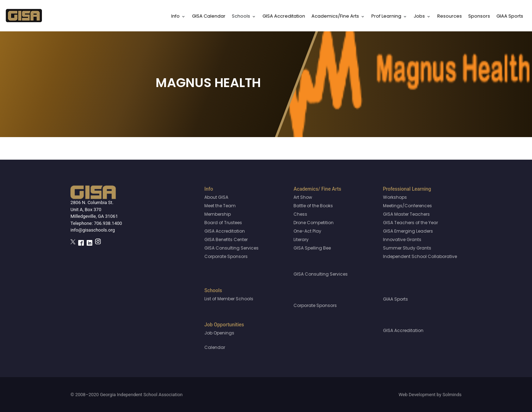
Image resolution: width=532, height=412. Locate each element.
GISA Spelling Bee (312, 248)
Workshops (395, 197)
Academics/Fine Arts (335, 16)
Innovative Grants (402, 239)
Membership (218, 214)
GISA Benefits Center (226, 239)
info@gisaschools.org (93, 230)
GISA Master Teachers (406, 214)
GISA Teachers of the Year (410, 223)
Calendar (215, 347)
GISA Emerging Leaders (408, 231)
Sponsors (479, 16)
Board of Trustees (223, 223)
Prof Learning (386, 16)
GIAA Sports (510, 16)
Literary (301, 239)
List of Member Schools (229, 299)
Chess (300, 214)
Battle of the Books (313, 206)
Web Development (417, 395)
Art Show (303, 197)
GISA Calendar (209, 16)
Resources (450, 16)
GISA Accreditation (284, 16)
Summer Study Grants (407, 248)
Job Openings (219, 333)
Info (175, 16)
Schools (241, 16)
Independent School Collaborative (420, 256)
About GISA (216, 197)
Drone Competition (314, 223)
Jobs (419, 16)
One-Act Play (307, 231)
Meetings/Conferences (407, 206)
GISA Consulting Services (231, 248)
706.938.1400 (108, 223)
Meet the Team (220, 206)
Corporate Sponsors (226, 256)
